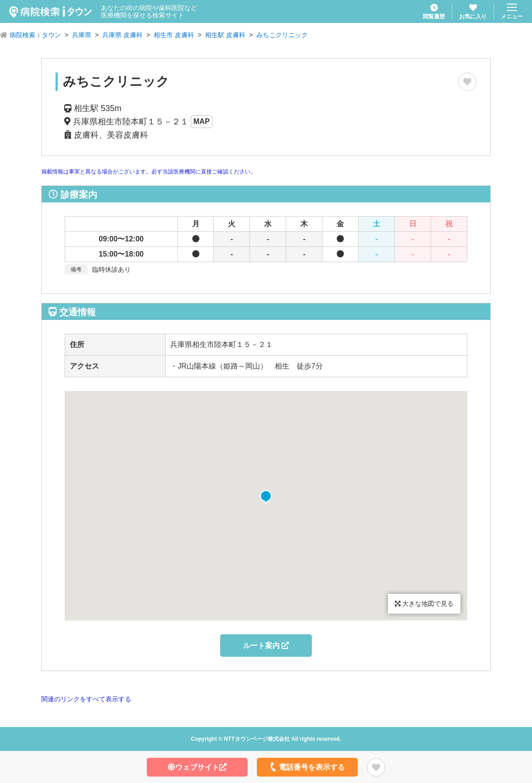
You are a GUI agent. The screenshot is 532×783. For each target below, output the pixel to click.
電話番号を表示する (307, 767)
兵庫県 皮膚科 (122, 35)
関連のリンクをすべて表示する (86, 699)
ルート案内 (266, 646)
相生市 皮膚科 (174, 35)
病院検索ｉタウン (35, 35)
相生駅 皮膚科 (225, 35)
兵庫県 (82, 35)
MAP (202, 121)
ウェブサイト (197, 767)
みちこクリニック (282, 35)
